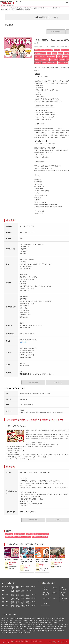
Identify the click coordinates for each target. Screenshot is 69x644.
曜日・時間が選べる (31, 622)
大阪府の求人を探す (17, 8)
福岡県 (13, 605)
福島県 (18, 587)
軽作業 (52, 620)
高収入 (3, 617)
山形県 (13, 587)
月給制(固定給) (26, 617)
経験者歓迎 (37, 628)
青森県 (18, 586)
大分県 (33, 605)
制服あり (21, 628)
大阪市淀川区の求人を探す (31, 8)
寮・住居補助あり (30, 626)
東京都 (13, 590)
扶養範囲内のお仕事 (47, 624)
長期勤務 (37, 624)
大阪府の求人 (9, 533)
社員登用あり (43, 617)
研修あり (4, 632)
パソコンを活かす (6, 622)
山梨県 (33, 593)
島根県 (18, 601)
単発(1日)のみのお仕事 (8, 624)
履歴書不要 (53, 630)
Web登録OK (45, 630)
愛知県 (28, 595)
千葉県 (29, 590)
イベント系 (46, 598)
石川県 (23, 593)
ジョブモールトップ (6, 8)
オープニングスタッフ (7, 620)
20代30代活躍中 (58, 628)
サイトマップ (6, 640)
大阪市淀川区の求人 (19, 533)
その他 (46, 603)
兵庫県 (23, 597)
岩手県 (23, 586)
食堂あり (39, 626)
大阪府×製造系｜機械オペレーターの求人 (37, 533)
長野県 (13, 595)
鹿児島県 (18, 606)
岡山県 (23, 601)
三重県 (19, 598)
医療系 (55, 598)
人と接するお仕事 (32, 620)
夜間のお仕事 (52, 622)
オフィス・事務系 (46, 588)
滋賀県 (28, 597)
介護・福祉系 (64, 599)
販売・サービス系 (64, 588)
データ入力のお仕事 (20, 620)
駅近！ (45, 626)
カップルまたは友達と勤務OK (10, 626)
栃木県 (13, 591)
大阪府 (13, 597)
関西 (3, 597)
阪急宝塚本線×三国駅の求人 (40, 536)
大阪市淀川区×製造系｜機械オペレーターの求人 (18, 536)
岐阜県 (18, 595)
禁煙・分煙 (51, 626)
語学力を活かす (59, 620)
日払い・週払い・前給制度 (14, 617)
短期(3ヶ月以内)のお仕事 (61, 624)
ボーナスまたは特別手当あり (56, 617)
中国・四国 (5, 601)
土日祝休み (30, 630)
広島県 (28, 601)
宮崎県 (13, 606)
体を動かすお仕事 (44, 620)
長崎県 (23, 605)
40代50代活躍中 (6, 630)
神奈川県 (18, 590)
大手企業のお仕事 (6, 628)
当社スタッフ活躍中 (24, 632)
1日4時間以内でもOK (18, 622)
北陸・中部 (5, 593)
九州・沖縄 (5, 605)
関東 (3, 590)
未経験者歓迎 (28, 628)
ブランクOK (37, 630)
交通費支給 (35, 617)
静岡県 (23, 595)
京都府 (18, 597)
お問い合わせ (6, 642)
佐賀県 (18, 605)
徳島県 (13, 602)
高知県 (28, 602)
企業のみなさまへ (39, 640)
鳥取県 (13, 601)
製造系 (55, 592)
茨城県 (18, 591)
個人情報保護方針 (20, 640)
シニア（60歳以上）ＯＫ (18, 630)
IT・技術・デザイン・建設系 (64, 593)
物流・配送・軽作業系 (46, 593)
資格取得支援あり (12, 632)
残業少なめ (31, 624)
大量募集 (50, 628)
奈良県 (33, 597)
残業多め (24, 624)
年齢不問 (43, 628)
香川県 (18, 602)
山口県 (33, 601)
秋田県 (33, 586)
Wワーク (22, 626)
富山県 (18, 593)
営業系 (55, 587)
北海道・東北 (6, 586)
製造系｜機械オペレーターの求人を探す (49, 8)
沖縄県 (24, 606)
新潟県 (13, 593)
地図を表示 (23, 342)
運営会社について (29, 640)
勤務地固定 (61, 630)
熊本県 (28, 605)
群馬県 (23, 591)
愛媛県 (23, 602)
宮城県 (28, 586)
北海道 (13, 586)
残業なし (18, 624)
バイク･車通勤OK (60, 626)
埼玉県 (24, 590)
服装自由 (15, 628)
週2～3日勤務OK (43, 622)
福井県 (28, 593)
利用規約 (12, 640)
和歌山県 (13, 598)
